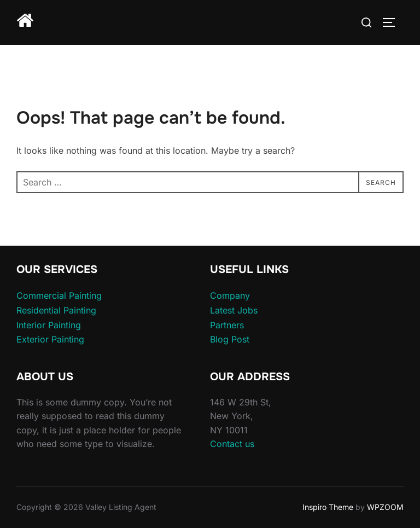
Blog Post (230, 339)
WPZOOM (385, 507)
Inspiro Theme (328, 507)
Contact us (232, 444)
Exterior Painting (50, 339)
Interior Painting (49, 325)
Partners (227, 325)
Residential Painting (56, 310)
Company (230, 295)
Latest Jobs (234, 310)
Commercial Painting (59, 295)
